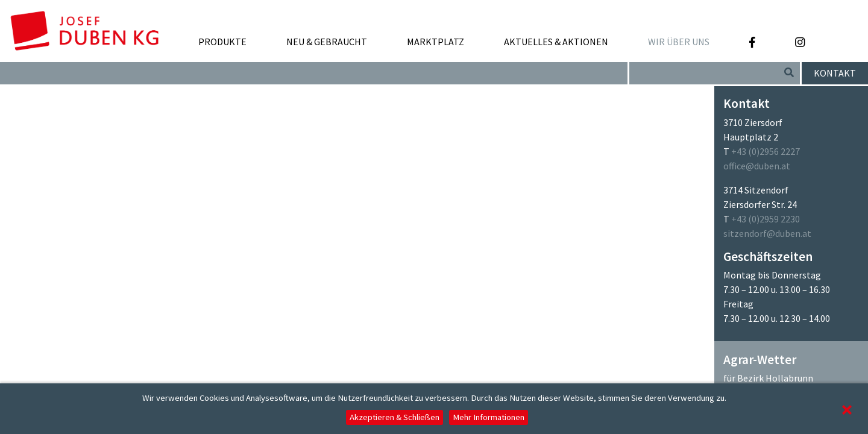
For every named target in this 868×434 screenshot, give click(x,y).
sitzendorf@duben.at (767, 233)
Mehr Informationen (489, 417)
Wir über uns (679, 46)
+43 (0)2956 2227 (766, 151)
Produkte (222, 46)
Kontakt (835, 73)
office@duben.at (757, 166)
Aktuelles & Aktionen (556, 42)
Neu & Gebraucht (327, 42)
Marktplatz (436, 46)
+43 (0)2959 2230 (766, 219)
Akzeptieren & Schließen (395, 417)
